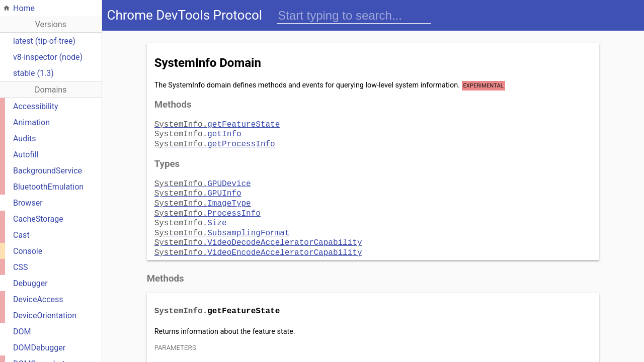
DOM (22, 332)
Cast (21, 235)
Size (191, 215)
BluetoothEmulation (48, 187)
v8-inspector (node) (48, 57)
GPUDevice (203, 180)
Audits (25, 139)
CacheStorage (38, 219)
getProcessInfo (215, 141)
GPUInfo (198, 189)
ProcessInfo (208, 207)
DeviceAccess (38, 299)
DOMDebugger (39, 348)
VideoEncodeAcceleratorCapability (258, 242)
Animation (31, 122)
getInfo (198, 132)
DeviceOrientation (45, 315)
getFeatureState (217, 124)
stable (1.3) (33, 73)
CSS (20, 267)
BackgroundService (48, 171)
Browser (28, 203)
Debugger (30, 283)
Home (24, 8)
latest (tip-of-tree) (44, 41)
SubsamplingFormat (222, 224)
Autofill (26, 155)
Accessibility (36, 106)
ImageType (203, 198)
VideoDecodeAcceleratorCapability (258, 233)
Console (28, 251)
